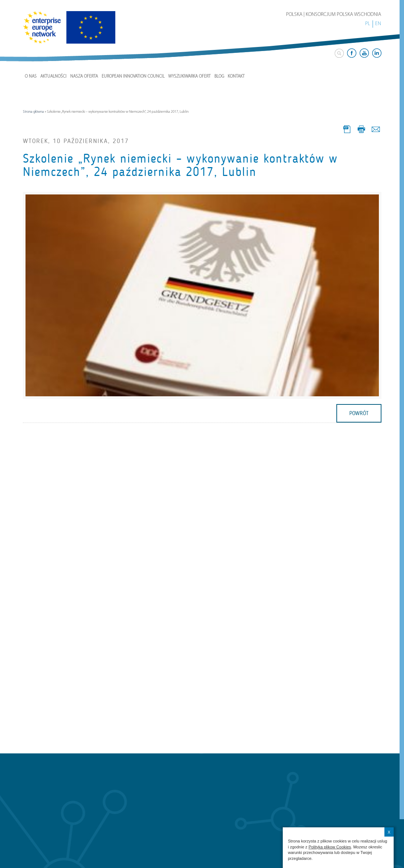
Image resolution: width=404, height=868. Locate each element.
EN (378, 24)
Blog (219, 77)
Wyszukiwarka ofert (189, 77)
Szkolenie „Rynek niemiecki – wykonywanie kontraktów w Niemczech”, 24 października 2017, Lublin (180, 165)
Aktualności (53, 77)
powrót (359, 413)
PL (368, 24)
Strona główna (33, 112)
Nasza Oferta (84, 77)
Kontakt (236, 77)
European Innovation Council (133, 77)
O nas (31, 77)
